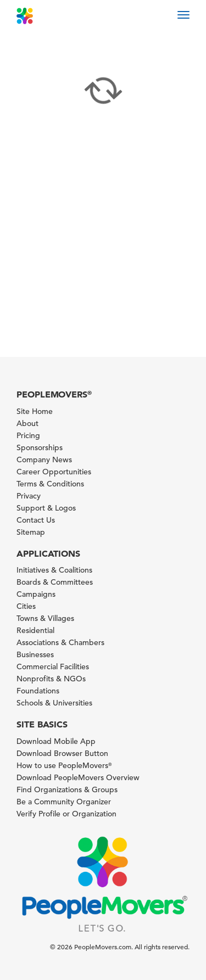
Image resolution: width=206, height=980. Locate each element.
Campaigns (36, 594)
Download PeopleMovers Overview (78, 777)
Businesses (35, 654)
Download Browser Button (62, 753)
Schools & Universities (54, 703)
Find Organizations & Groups (67, 789)
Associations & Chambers (60, 642)
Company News (44, 460)
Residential (35, 630)
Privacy (29, 496)
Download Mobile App (56, 741)
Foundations (38, 691)
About (27, 423)
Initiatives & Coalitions (54, 570)
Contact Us (36, 520)
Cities (26, 606)
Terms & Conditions (50, 484)
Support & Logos (46, 508)
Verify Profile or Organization (66, 814)
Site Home (35, 411)
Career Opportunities (54, 472)
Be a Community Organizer (64, 802)
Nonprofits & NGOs (51, 679)
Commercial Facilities (53, 667)
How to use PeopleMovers (64, 765)
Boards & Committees (55, 582)
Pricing (28, 435)
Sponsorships (40, 447)
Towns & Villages (45, 618)
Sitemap (31, 532)
